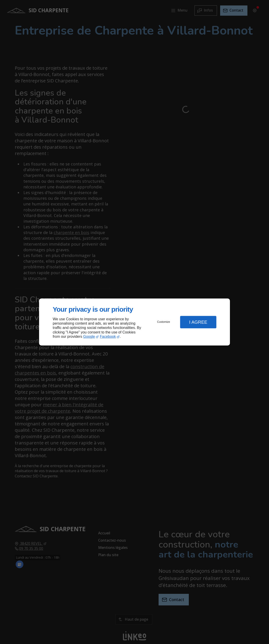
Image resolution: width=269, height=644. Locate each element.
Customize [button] (164, 322)
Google (89, 337)
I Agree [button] (198, 322)
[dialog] (134, 322)
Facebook (108, 337)
